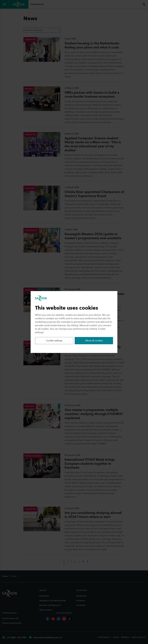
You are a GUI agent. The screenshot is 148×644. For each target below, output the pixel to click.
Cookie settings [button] (54, 341)
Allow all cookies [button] (94, 341)
